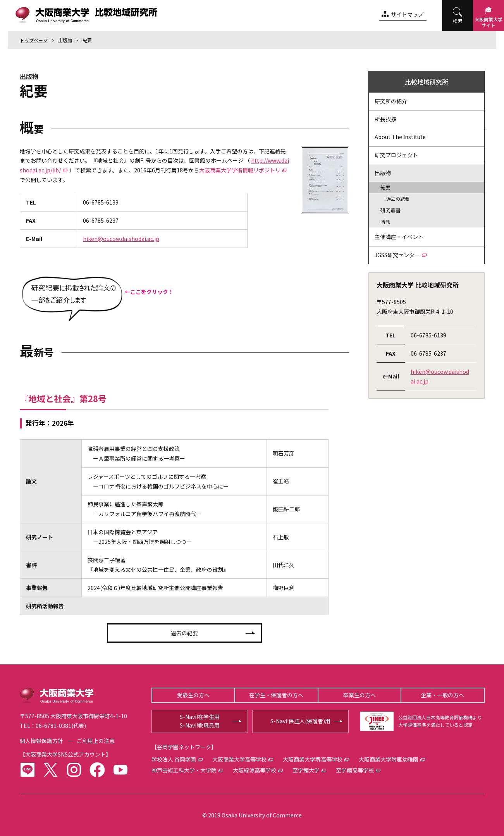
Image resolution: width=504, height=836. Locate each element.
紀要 (87, 40)
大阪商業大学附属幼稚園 (389, 759)
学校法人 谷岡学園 (174, 759)
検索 (458, 21)
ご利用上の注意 (96, 741)
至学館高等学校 (355, 770)
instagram (74, 770)
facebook (97, 770)
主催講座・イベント (399, 237)
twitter (51, 770)
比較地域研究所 (427, 82)
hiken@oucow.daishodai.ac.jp (121, 239)
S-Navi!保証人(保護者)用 (300, 721)
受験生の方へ (193, 695)
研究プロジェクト (396, 155)
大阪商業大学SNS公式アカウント (65, 754)
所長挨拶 (385, 119)
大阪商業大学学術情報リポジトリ (240, 170)
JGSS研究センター (397, 255)
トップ (34, 40)
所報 (385, 222)
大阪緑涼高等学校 (255, 770)
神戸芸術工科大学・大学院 (184, 770)
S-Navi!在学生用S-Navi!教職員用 (200, 721)
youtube (120, 770)
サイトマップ (407, 14)
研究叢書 (390, 210)
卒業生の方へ (360, 695)
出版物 (65, 40)
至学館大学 (306, 770)
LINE (28, 770)
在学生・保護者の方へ (276, 695)
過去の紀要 (184, 633)
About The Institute (400, 137)
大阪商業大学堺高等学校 (313, 759)
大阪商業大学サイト (489, 22)
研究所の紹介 (391, 101)
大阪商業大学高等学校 (239, 759)
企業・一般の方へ (442, 695)
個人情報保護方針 (41, 741)
